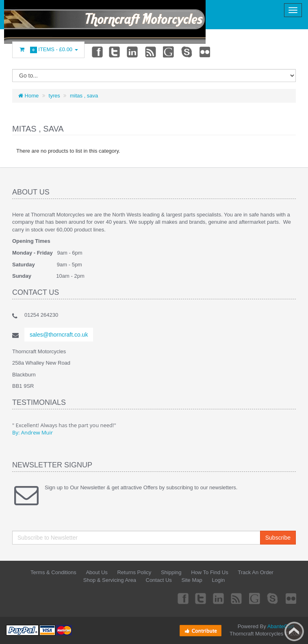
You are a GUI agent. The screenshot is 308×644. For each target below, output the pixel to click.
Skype (187, 52)
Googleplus (169, 52)
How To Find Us (210, 572)
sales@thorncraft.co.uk (59, 335)
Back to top (294, 631)
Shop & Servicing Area (110, 580)
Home (28, 96)
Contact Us (159, 580)
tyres (54, 96)
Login (218, 580)
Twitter (115, 52)
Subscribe (278, 538)
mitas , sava (84, 96)
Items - (48, 50)
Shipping (171, 572)
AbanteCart (281, 626)
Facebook (97, 52)
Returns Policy (134, 572)
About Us (97, 572)
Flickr (205, 52)
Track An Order (256, 572)
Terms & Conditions (53, 572)
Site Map (192, 580)
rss (151, 52)
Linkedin (133, 52)
